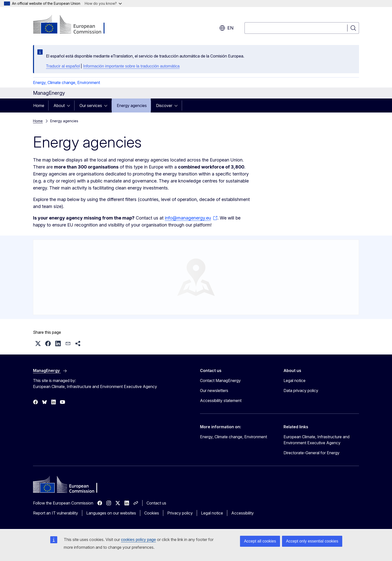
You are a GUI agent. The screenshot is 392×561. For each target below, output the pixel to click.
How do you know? (103, 3)
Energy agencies (132, 105)
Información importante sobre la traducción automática (131, 66)
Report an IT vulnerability (55, 513)
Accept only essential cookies (312, 541)
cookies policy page (138, 540)
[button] (38, 343)
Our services (91, 105)
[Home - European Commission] (73, 25)
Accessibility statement (221, 400)
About (59, 105)
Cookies (152, 513)
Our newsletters (214, 390)
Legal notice (294, 380)
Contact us (156, 503)
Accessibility (242, 513)
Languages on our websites (111, 513)
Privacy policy (180, 513)
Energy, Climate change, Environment (66, 82)
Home (39, 105)
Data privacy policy (301, 390)
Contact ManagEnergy (220, 380)
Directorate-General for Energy (311, 453)
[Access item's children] (70, 105)
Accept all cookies (260, 541)
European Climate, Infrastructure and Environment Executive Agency (316, 440)
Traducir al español (63, 66)
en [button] (226, 28)
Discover (164, 105)
